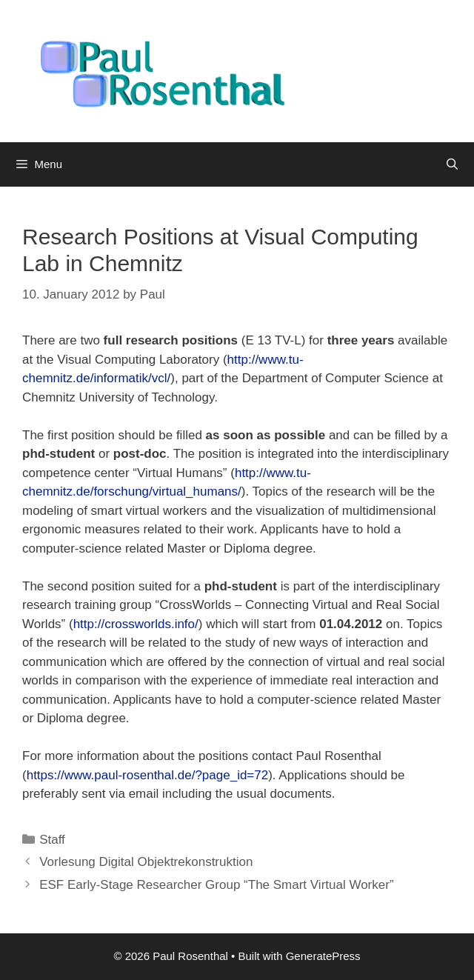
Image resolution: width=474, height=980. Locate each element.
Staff (52, 840)
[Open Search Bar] (452, 164)
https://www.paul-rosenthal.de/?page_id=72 (148, 775)
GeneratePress (323, 956)
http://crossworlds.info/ (136, 624)
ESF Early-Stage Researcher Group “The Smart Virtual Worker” (216, 885)
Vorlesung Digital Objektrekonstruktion (146, 862)
